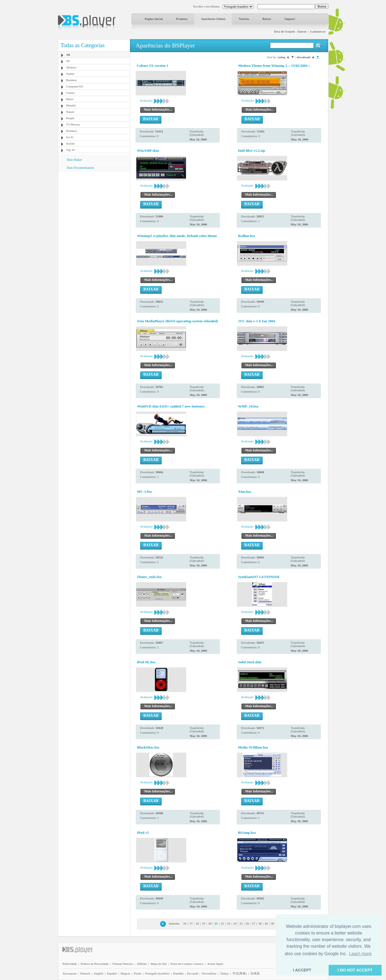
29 (266, 923)
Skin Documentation (80, 168)
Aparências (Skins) (213, 19)
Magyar (125, 973)
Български (70, 973)
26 (247, 923)
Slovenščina (209, 973)
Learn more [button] (360, 954)
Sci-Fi (70, 137)
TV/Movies (73, 124)
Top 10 (70, 150)
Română (178, 973)
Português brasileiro (157, 973)
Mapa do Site (159, 964)
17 (191, 923)
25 (241, 923)
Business (72, 80)
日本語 (255, 973)
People (70, 118)
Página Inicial (154, 19)
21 (216, 923)
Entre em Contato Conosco (187, 964)
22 (222, 923)
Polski (138, 973)
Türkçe (224, 973)
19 (203, 923)
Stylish (70, 143)
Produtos (182, 19)
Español (112, 973)
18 (197, 923)
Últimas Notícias (123, 964)
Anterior (174, 923)
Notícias (244, 19)
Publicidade (70, 964)
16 (185, 923)
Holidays (72, 131)
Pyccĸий (192, 973)
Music (70, 99)
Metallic (71, 105)
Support (290, 19)
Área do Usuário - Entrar (290, 31)
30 (272, 923)
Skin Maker (74, 160)
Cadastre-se (318, 31)
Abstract (71, 67)
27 (254, 923)
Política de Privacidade (94, 964)
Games (70, 93)
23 (229, 923)
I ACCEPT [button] (302, 970)
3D (68, 61)
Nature (70, 112)
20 (210, 923)
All (68, 55)
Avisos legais (215, 964)
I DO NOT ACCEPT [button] (355, 970)
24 (235, 923)
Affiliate (142, 964)
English (99, 973)
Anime (70, 74)
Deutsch (85, 973)
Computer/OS (75, 86)
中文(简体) (240, 973)
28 (260, 923)
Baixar (267, 19)
